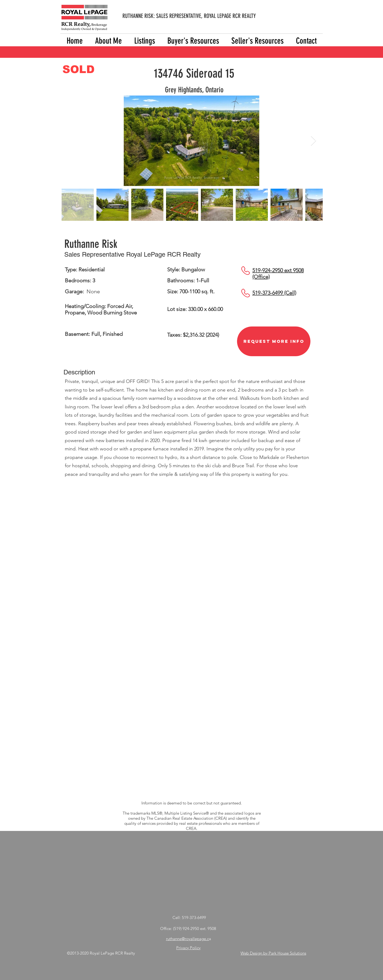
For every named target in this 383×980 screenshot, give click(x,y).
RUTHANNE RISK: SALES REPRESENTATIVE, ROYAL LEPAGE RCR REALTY (189, 16)
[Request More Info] (274, 341)
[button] (145, 41)
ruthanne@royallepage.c (187, 939)
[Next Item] (313, 141)
